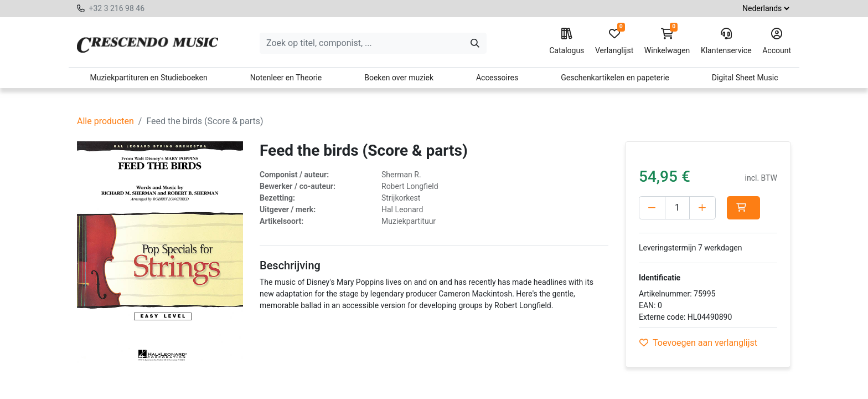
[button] (743, 208)
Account (777, 42)
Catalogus (567, 42)
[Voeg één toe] (702, 208)
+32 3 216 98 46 (117, 8)
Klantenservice (726, 42)
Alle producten (105, 121)
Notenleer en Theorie (286, 78)
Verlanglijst (614, 42)
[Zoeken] (475, 43)
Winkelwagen (667, 42)
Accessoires (497, 78)
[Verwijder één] (652, 208)
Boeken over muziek (399, 78)
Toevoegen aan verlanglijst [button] (698, 343)
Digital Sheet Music (745, 78)
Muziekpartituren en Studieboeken (148, 78)
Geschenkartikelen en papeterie (615, 78)
